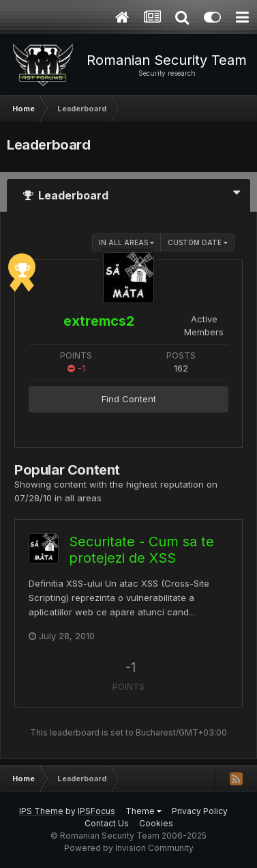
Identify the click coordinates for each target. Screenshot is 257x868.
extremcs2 (99, 321)
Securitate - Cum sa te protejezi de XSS (141, 550)
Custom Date (198, 242)
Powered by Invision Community (129, 848)
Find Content (129, 399)
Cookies (156, 823)
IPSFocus (96, 811)
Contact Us (107, 823)
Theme (143, 811)
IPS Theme (41, 811)
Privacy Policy (200, 811)
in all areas (126, 242)
